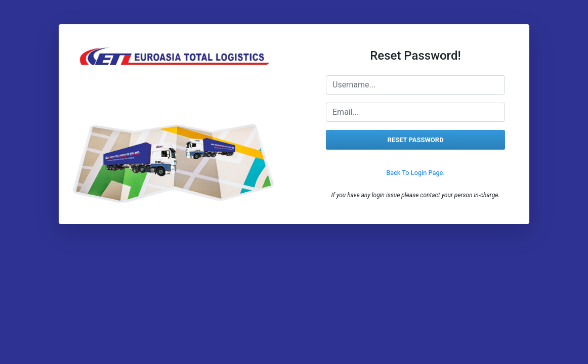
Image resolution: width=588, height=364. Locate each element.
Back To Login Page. (415, 173)
